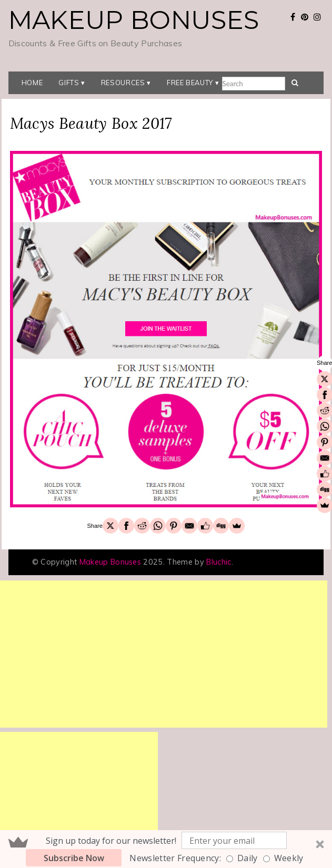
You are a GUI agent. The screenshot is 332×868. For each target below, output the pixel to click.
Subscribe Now (74, 858)
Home (32, 83)
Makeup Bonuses (134, 20)
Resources (123, 83)
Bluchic (219, 562)
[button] (166, 849)
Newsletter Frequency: (175, 858)
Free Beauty (190, 83)
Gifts (69, 83)
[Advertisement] (164, 654)
